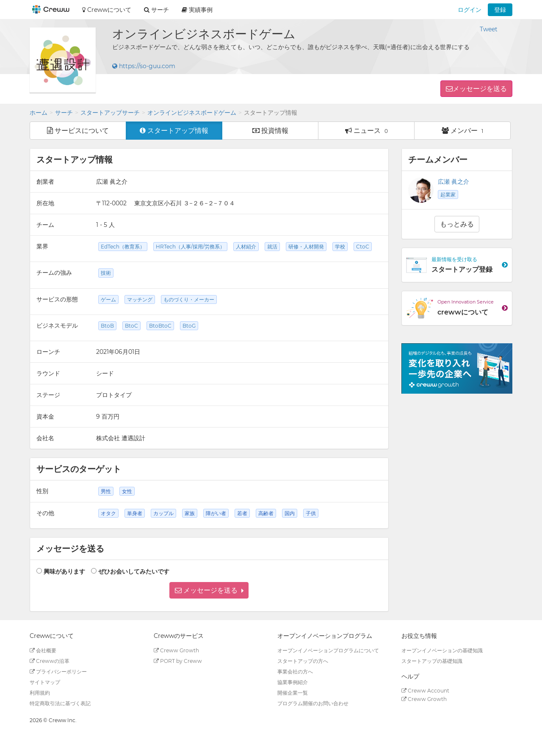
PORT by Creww (178, 661)
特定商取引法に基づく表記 (60, 703)
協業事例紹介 (293, 682)
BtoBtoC (160, 326)
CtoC (363, 247)
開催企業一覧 (293, 693)
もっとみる (457, 224)
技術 (106, 273)
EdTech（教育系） (123, 247)
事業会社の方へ (295, 672)
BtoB (107, 326)
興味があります (64, 571)
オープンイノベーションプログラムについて (328, 650)
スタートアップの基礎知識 (432, 661)
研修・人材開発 (306, 247)
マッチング (140, 299)
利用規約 (40, 693)
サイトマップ (45, 682)
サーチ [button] (156, 10)
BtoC (131, 326)
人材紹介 (246, 247)
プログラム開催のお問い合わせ (313, 703)
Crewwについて (107, 10)
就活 (272, 247)
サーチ (64, 113)
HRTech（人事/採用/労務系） (190, 247)
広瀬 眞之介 (454, 182)
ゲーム (108, 299)
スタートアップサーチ (110, 113)
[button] (209, 590)
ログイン (470, 10)
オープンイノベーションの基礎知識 (442, 650)
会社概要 (43, 650)
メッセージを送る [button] (480, 89)
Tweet (489, 29)
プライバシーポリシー (58, 672)
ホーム (39, 113)
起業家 (448, 195)
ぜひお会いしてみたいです (134, 571)
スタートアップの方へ (303, 661)
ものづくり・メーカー (189, 299)
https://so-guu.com (144, 66)
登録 (500, 10)
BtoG (189, 326)
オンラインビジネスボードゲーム (192, 113)
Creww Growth (176, 650)
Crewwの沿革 (50, 661)
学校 (340, 247)
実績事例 (197, 10)
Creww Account (425, 691)
